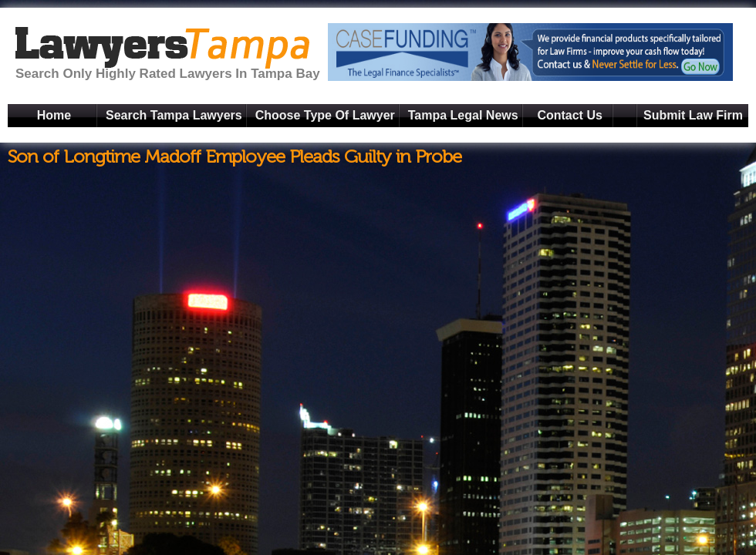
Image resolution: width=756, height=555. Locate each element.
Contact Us (569, 115)
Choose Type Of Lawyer (325, 115)
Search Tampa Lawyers (174, 115)
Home (54, 115)
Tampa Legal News (463, 115)
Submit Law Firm (693, 115)
